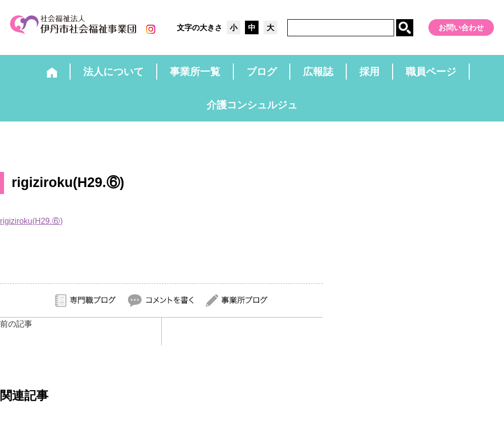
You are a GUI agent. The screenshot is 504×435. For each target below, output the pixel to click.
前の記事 (16, 324)
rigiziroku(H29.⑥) (31, 221)
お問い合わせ (461, 27)
